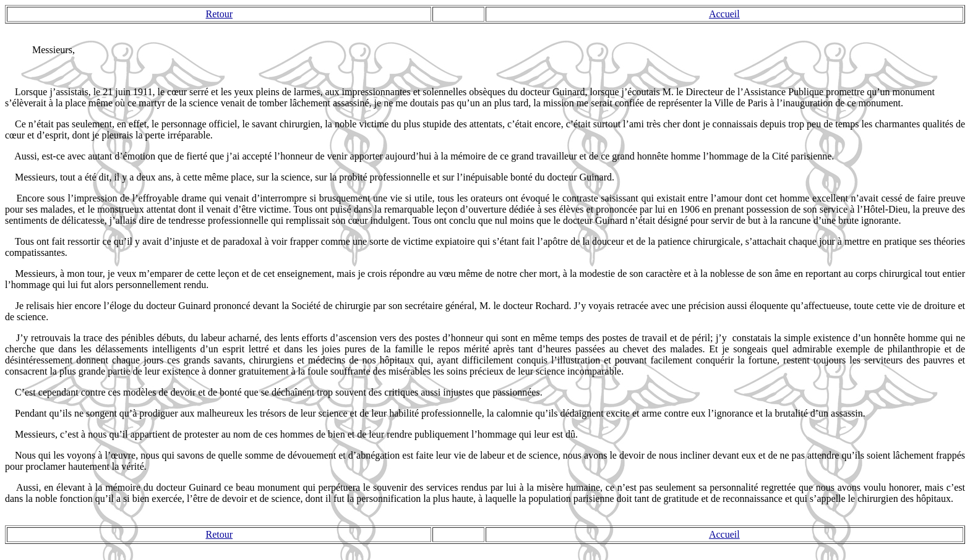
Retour (219, 14)
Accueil (724, 14)
